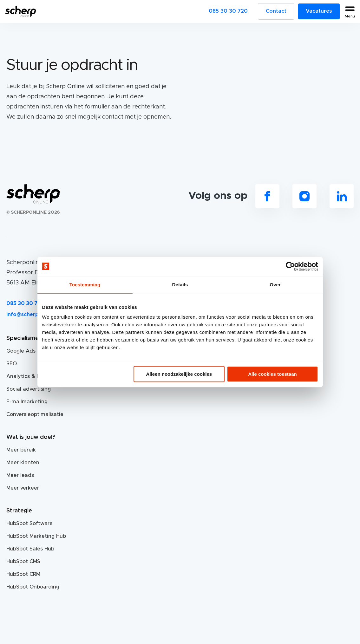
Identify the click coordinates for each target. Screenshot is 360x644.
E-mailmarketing (27, 402)
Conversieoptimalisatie (35, 414)
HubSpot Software (29, 524)
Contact (276, 11)
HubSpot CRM (23, 574)
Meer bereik (21, 450)
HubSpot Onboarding (33, 587)
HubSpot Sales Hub (30, 549)
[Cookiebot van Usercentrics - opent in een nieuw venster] (290, 266)
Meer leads (20, 475)
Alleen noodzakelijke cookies (179, 374)
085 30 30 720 (228, 11)
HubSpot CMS (23, 562)
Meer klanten (23, 463)
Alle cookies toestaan (272, 374)
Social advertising (29, 389)
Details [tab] (180, 285)
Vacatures (319, 11)
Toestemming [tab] (85, 285)
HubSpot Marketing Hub (36, 536)
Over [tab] (275, 285)
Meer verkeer (23, 488)
